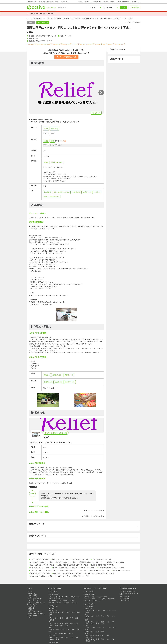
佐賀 (56, 637)
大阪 (68, 630)
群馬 (61, 618)
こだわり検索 (134, 7)
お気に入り (89, 2)
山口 (51, 633)
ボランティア (52, 7)
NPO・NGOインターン (73, 597)
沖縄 (58, 639)
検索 (124, 7)
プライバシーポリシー (35, 612)
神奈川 (52, 620)
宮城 (68, 612)
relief (31, 32)
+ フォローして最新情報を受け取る (56, 433)
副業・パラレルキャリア (92, 601)
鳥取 (56, 633)
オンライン (52, 608)
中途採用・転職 (102, 597)
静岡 (56, 626)
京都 (63, 630)
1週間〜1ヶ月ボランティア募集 (100, 571)
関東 (50, 616)
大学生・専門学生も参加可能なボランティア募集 (73, 565)
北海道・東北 (53, 610)
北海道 (46, 141)
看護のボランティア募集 (81, 576)
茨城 (51, 618)
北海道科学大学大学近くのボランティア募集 (73, 571)
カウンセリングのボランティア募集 (41, 576)
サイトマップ (33, 597)
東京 (77, 618)
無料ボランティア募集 (88, 568)
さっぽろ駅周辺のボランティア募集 (41, 562)
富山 (56, 624)
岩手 (63, 612)
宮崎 (77, 637)
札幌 (52, 141)
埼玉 (66, 618)
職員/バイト (62, 7)
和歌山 (52, 630)
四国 (86, 630)
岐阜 (51, 626)
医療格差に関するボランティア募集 (102, 565)
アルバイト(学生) (90, 599)
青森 (58, 612)
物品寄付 (74, 603)
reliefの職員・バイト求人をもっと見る (93, 516)
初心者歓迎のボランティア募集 (40, 573)
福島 (51, 614)
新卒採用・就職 (90, 597)
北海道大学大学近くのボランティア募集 (43, 571)
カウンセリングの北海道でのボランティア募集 (99, 573)
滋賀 (58, 630)
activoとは (80, 2)
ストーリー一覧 (33, 601)
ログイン (31, 618)
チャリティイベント (55, 603)
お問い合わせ (33, 606)
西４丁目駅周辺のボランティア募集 (113, 562)
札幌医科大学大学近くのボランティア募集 (111, 568)
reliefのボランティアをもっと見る (94, 510)
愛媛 (98, 631)
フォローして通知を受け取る (66, 57)
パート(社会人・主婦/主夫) (106, 599)
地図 (65, 141)
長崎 (61, 637)
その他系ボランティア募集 (80, 559)
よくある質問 (33, 595)
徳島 (87, 631)
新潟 (51, 624)
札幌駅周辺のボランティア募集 (66, 562)
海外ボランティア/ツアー (57, 599)
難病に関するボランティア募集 (40, 568)
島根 (61, 633)
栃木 (56, 618)
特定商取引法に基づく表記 (37, 614)
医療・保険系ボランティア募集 (102, 559)
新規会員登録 (33, 616)
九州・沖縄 (52, 635)
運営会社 (31, 608)
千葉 (72, 618)
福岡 (51, 637)
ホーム (29, 18)
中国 (50, 631)
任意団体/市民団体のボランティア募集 (65, 568)
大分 (72, 637)
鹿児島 (52, 639)
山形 (78, 612)
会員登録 (106, 2)
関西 (50, 628)
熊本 (66, 637)
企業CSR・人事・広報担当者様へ (120, 2)
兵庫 (73, 630)
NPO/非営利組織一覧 (35, 599)
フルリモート (89, 606)
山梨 (72, 624)
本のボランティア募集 (63, 576)
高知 (103, 631)
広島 (72, 633)
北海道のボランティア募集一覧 (42, 18)
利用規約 (31, 610)
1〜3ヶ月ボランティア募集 (121, 571)
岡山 (66, 633)
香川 (92, 631)
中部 (50, 622)
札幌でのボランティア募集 (60, 559)
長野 (77, 624)
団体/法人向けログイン (128, 591)
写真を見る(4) (96, 113)
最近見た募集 (97, 2)
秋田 (73, 612)
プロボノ (66, 603)
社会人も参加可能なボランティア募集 (42, 565)
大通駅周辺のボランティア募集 (89, 562)
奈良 (78, 630)
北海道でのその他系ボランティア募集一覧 (67, 18)
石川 (61, 624)
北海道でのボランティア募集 (39, 559)
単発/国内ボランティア (56, 597)
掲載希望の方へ (135, 2)
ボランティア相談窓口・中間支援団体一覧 (36, 603)
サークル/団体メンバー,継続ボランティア (62, 601)
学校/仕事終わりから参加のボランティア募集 (67, 573)
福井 (66, 624)
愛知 (61, 626)
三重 (66, 626)
